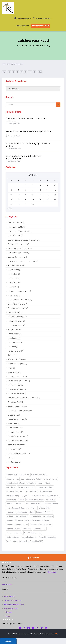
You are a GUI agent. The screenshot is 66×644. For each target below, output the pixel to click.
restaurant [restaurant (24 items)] (10, 512)
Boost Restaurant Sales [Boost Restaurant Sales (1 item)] (15, 483)
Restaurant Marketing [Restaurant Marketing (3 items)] (15, 520)
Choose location (42, 18)
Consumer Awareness (16, 308)
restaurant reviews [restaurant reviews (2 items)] (13, 529)
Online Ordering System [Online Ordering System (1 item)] (15, 508)
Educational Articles (15, 321)
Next (40, 72)
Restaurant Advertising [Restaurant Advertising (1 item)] (25, 512)
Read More (52, 572)
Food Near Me (13, 334)
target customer (14, 428)
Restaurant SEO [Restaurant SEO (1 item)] (40, 529)
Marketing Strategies (16, 364)
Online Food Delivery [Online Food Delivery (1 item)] (32, 504)
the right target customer (17, 436)
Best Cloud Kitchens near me (19, 231)
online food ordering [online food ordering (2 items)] (50, 504)
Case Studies (13, 287)
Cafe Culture (13, 274)
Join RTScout (7, 585)
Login (8, 616)
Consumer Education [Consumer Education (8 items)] (14, 491)
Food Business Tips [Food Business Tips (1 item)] (37, 496)
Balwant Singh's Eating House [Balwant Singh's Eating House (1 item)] (18, 475)
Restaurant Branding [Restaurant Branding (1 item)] (44, 512)
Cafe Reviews (13, 278)
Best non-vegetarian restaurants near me (23, 240)
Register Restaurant (40, 26)
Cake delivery (13, 283)
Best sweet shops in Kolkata (19, 248)
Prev (4, 72)
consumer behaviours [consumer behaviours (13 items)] (45, 487)
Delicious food (13, 312)
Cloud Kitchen (13, 295)
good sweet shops (15, 342)
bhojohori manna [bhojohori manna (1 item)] (50, 479)
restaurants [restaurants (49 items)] (27, 529)
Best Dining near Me (16, 236)
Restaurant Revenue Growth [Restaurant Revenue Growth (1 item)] (41, 525)
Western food (13, 462)
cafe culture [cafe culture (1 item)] (31, 483)
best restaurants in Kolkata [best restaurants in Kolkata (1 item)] (31, 479)
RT (56, 634)
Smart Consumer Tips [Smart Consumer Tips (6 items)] (33, 533)
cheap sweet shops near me (19, 291)
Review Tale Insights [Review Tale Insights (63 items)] (14, 533)
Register (9, 612)
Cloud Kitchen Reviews (17, 304)
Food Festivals (13, 330)
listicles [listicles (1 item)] (9, 504)
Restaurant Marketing (16, 389)
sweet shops (13, 423)
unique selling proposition (18, 453)
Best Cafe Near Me (15, 223)
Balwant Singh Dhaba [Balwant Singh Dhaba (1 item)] (39, 475)
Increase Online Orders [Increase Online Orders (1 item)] (35, 500)
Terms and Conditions (13, 600)
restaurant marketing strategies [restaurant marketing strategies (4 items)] (37, 520)
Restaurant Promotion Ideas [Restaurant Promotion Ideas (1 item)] (17, 525)
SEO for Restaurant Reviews (18, 411)
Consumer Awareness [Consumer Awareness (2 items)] (26, 487)
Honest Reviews (14, 351)
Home (4, 64)
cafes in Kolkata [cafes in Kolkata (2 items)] (44, 483)
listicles (11, 355)
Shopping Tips (13, 415)
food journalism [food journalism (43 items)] (53, 496)
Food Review (13, 338)
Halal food (12, 347)
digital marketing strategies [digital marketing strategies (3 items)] (17, 496)
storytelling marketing (16, 419)
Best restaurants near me (17, 244)
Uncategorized (13, 449)
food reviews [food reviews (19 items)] (11, 500)
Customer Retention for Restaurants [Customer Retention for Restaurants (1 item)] (38, 491)
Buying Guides (13, 270)
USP (10, 458)
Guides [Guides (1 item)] (21, 500)
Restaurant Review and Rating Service (22, 398)
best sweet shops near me (18, 253)
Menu (10, 368)
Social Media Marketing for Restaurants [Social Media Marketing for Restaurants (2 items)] (21, 537)
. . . (30, 72)
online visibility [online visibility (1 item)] (45, 508)
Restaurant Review (15, 394)
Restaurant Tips (14, 402)
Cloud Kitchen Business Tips (19, 300)
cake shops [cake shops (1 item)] (11, 487)
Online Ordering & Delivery (18, 381)
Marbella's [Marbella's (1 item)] (18, 504)
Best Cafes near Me (15, 227)
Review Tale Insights (16, 406)
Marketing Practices (15, 359)
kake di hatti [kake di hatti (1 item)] (50, 500)
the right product (14, 432)
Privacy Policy (9, 596)
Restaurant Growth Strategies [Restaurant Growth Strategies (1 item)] (42, 516)
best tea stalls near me (16, 257)
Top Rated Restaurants (17, 445)
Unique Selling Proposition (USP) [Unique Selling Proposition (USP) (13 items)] (31, 541)
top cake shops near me (17, 441)
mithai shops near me (16, 377)
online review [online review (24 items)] (32, 508)
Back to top (33, 558)
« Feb (10, 208)
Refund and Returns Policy (14, 604)
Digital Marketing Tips (16, 317)
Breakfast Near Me (15, 266)
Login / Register (23, 26)
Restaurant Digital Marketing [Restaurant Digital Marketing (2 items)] (17, 516)
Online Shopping (14, 385)
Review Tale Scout (11, 609)
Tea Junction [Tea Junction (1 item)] (11, 541)
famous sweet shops (16, 325)
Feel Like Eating (23, 18)
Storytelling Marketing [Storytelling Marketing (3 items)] (47, 537)
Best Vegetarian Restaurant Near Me (22, 261)
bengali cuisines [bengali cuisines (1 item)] (13, 479)
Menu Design (13, 372)
